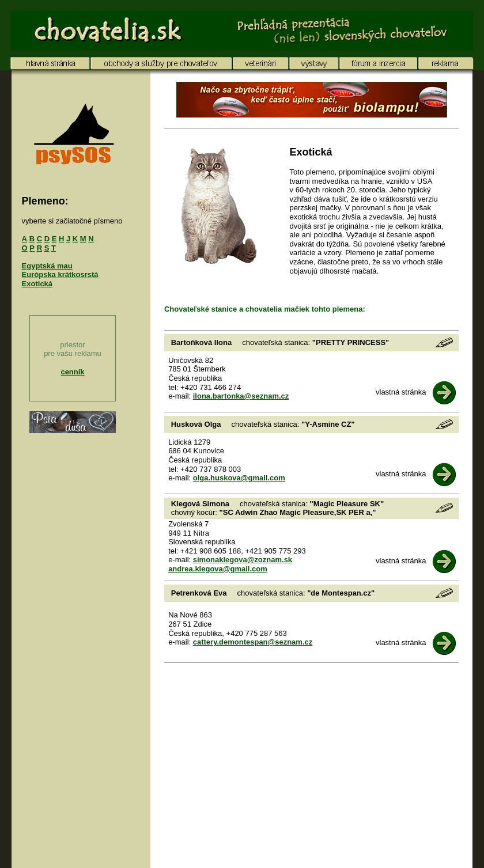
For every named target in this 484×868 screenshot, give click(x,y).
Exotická (37, 284)
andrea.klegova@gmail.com (218, 569)
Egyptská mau (47, 266)
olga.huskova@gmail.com (239, 478)
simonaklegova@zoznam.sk (243, 560)
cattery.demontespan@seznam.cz (253, 642)
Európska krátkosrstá (60, 274)
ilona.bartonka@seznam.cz (241, 396)
